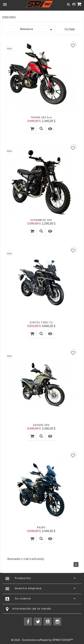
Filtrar (70, 29)
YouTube (48, 622)
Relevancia (37, 30)
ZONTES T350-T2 (41, 322)
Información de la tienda (32, 609)
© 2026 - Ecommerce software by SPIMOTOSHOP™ (42, 640)
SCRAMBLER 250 (41, 220)
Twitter (38, 622)
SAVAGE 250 (41, 425)
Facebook (28, 622)
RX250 (41, 527)
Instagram (57, 622)
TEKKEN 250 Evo (41, 117)
